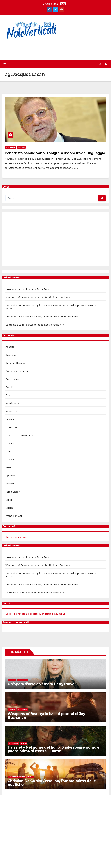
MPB (8, 451)
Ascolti (10, 347)
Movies (10, 443)
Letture (21, 147)
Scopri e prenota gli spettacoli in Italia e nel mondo (36, 614)
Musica (10, 460)
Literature (12, 427)
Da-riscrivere (13, 379)
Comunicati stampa (17, 371)
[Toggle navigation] (53, 64)
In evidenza (11, 147)
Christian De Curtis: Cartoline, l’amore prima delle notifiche (42, 317)
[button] (100, 64)
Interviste (11, 411)
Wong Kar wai (14, 516)
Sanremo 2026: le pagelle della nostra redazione (35, 325)
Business (11, 355)
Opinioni (11, 476)
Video (9, 500)
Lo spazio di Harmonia (19, 435)
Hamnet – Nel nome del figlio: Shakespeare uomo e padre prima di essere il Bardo (53, 749)
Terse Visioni (13, 492)
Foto (8, 395)
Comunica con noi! (17, 537)
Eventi (9, 387)
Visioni (9, 508)
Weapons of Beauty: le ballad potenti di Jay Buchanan (38, 297)
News (9, 468)
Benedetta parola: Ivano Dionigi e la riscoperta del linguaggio (55, 153)
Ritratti (10, 484)
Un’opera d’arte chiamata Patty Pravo (28, 289)
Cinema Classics (15, 363)
